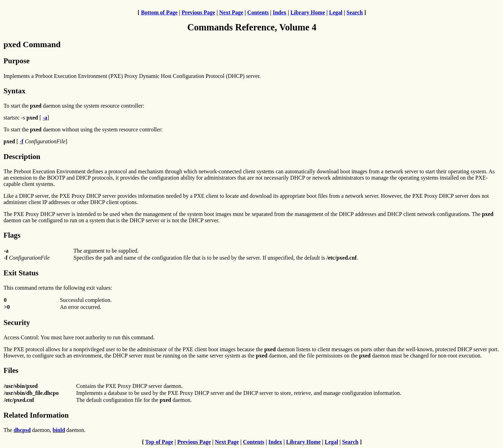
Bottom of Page (159, 12)
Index (280, 12)
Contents (258, 12)
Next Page (231, 12)
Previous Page (198, 12)
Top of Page (159, 442)
